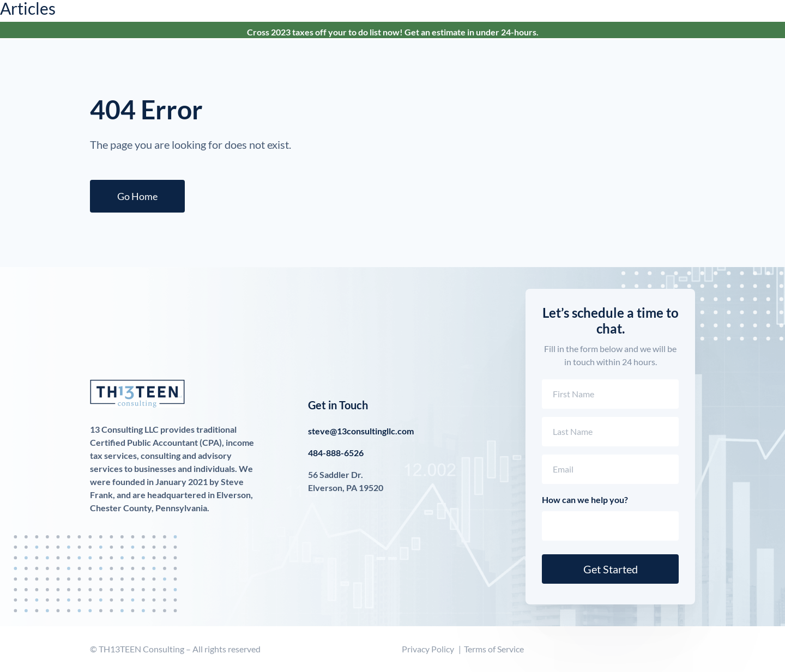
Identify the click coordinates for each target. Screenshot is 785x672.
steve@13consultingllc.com (361, 431)
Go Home (137, 196)
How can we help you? (585, 500)
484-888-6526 (336, 453)
